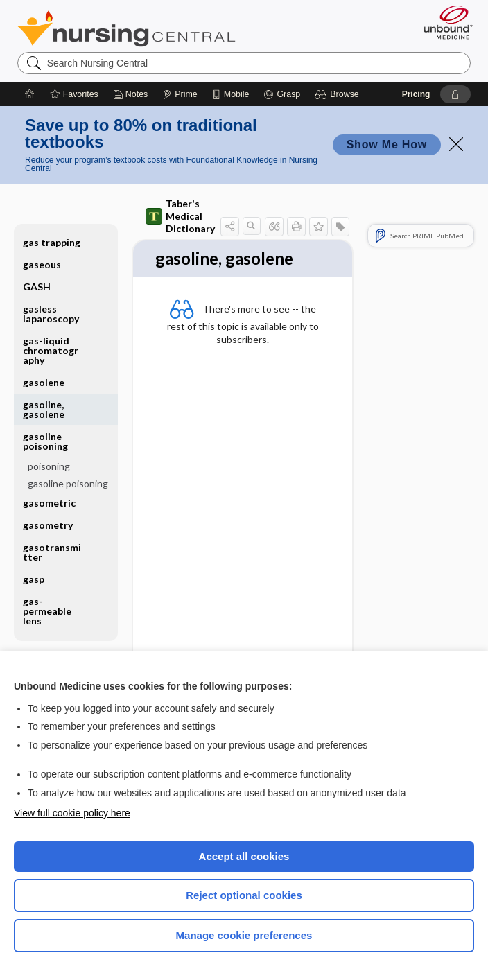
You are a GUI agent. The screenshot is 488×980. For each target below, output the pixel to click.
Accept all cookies (244, 856)
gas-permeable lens (47, 611)
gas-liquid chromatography (51, 350)
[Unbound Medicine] (444, 22)
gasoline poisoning (45, 441)
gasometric (49, 503)
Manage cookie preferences (244, 935)
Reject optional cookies (244, 895)
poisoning (49, 466)
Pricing (416, 94)
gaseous (42, 264)
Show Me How (387, 145)
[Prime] (180, 94)
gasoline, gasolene (44, 409)
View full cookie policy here (72, 813)
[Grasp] (282, 94)
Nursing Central (127, 28)
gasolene (44, 382)
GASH (37, 287)
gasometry (48, 525)
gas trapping (52, 242)
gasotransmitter (52, 552)
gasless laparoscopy (51, 314)
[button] (339, 94)
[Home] (30, 94)
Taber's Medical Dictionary (180, 216)
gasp (34, 579)
